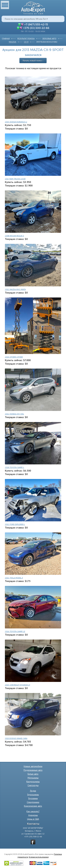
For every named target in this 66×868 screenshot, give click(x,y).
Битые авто (33, 774)
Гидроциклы (33, 795)
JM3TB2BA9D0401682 (47, 42)
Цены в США (33, 819)
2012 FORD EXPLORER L (15, 524)
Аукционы (33, 815)
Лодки (33, 791)
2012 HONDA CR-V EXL (14, 414)
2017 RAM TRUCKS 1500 (15, 179)
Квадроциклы (33, 782)
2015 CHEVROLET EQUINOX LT (18, 685)
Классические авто (33, 806)
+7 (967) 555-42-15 (36, 24)
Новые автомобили (33, 766)
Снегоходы (33, 785)
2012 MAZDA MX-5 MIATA (15, 289)
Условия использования (39, 857)
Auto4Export (33, 7)
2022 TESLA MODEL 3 (14, 578)
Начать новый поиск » (33, 60)
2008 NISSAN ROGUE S (14, 236)
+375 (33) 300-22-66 (36, 28)
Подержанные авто (33, 770)
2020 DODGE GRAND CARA (16, 738)
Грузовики (33, 798)
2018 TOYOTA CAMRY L (15, 467)
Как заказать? (33, 811)
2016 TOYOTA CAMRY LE (15, 631)
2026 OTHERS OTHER (14, 357)
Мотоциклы (33, 778)
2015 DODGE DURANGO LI (16, 122)
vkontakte (33, 842)
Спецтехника (33, 802)
